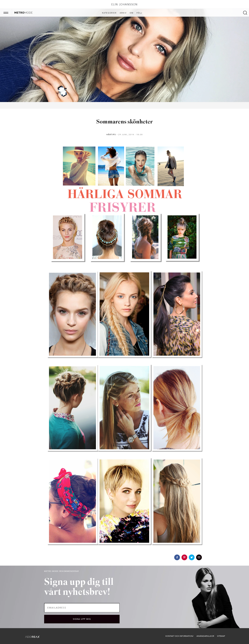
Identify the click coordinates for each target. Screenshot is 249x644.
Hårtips (111, 135)
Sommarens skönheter (124, 122)
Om (132, 13)
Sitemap (221, 636)
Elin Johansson (124, 5)
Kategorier (109, 13)
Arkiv (123, 13)
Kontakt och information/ (179, 636)
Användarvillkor (205, 636)
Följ (139, 13)
